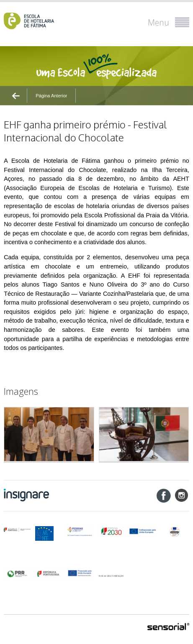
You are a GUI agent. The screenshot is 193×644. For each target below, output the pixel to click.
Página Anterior (51, 96)
